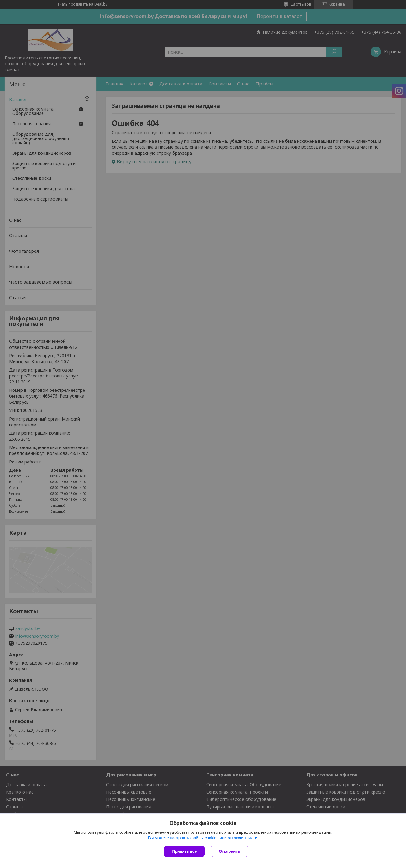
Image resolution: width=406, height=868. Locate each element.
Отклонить (229, 851)
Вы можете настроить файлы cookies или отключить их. (201, 838)
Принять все (184, 851)
